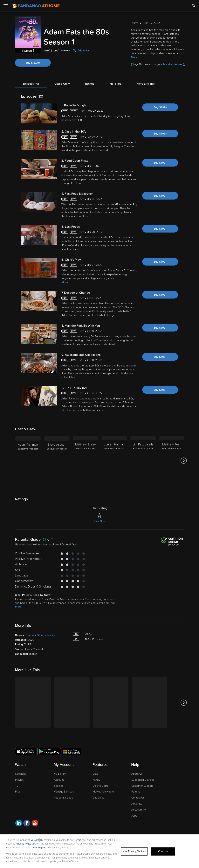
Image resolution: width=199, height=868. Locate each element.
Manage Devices (64, 792)
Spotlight (20, 774)
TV (17, 786)
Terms (78, 840)
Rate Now (99, 521)
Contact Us (138, 798)
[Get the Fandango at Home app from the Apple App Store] (26, 751)
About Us (137, 774)
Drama (30, 635)
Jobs (134, 816)
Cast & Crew (62, 84)
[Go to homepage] (36, 6)
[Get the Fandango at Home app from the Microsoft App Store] (72, 751)
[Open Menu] (6, 6)
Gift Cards (98, 798)
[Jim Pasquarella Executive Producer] (143, 461)
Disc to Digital (101, 786)
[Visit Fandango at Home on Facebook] (27, 824)
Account (59, 780)
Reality (51, 635)
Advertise (137, 804)
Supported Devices (143, 780)
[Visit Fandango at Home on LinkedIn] (19, 824)
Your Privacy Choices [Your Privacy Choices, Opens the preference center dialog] (134, 851)
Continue (163, 851)
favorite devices (174, 64)
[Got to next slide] (184, 461)
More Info (115, 84)
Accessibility (139, 810)
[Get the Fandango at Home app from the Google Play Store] (49, 751)
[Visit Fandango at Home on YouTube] (35, 824)
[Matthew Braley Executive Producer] (86, 461)
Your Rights (39, 848)
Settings (59, 786)
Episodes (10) (31, 84)
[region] (99, 851)
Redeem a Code (63, 798)
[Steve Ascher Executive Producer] (57, 461)
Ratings (90, 84)
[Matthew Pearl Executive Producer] (172, 461)
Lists (95, 774)
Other (40, 635)
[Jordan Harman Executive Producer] (114, 461)
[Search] (194, 6)
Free (18, 792)
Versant (35, 840)
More (134, 57)
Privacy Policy (24, 844)
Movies (19, 780)
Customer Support (142, 786)
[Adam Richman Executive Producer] (28, 461)
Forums (136, 792)
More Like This (146, 84)
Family (96, 780)
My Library (60, 774)
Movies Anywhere (103, 792)
